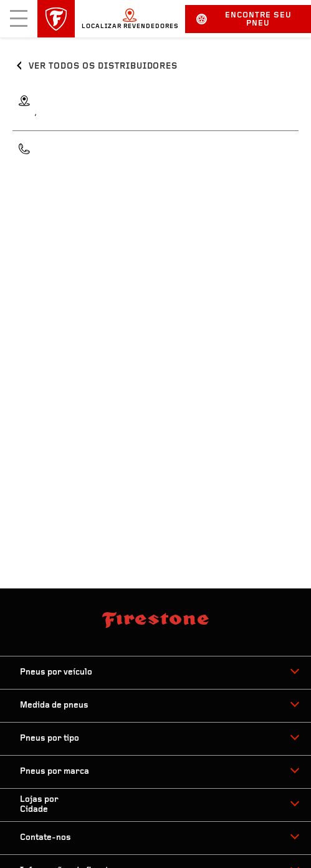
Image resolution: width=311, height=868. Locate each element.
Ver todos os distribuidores (103, 66)
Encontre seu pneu (244, 19)
